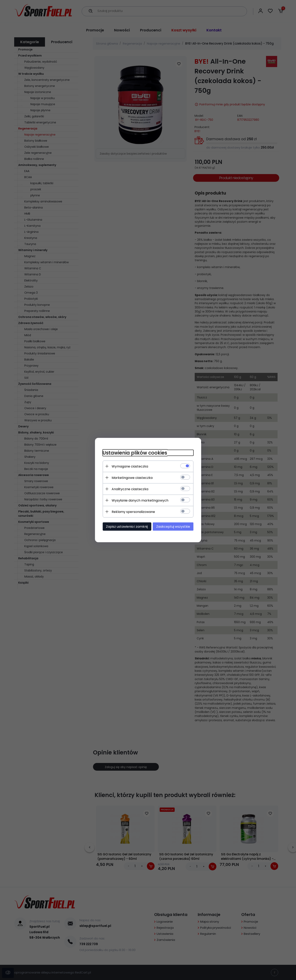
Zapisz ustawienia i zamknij (126, 526)
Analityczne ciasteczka (129, 489)
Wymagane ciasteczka (129, 466)
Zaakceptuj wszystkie (174, 526)
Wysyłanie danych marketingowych (139, 500)
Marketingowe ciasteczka (131, 478)
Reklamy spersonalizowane (132, 512)
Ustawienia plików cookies (134, 453)
